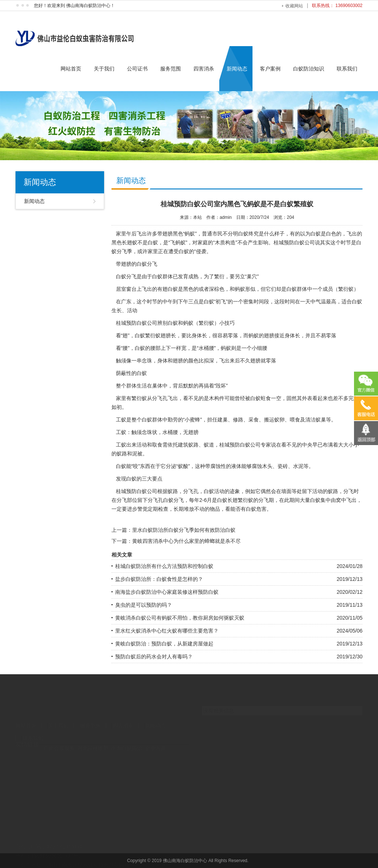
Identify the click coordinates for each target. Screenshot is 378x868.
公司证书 (137, 69)
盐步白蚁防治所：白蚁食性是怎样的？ (159, 579)
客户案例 (270, 69)
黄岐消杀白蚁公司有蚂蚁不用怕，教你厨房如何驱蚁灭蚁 (180, 618)
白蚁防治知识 (309, 69)
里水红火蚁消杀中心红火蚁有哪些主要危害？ (167, 631)
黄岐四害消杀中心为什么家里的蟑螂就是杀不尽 (186, 541)
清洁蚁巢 (316, 420)
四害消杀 (204, 69)
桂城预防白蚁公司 (294, 242)
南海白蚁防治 (127, 741)
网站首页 (71, 69)
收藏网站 (294, 6)
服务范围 (171, 69)
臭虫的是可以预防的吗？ (144, 605)
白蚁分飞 (173, 500)
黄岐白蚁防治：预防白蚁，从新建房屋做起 (164, 644)
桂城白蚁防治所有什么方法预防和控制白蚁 (164, 566)
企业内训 (155, 741)
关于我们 (104, 69)
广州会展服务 (59, 741)
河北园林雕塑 (93, 741)
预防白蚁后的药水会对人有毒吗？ (154, 657)
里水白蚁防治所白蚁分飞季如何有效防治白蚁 (184, 530)
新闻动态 (237, 69)
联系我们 (347, 69)
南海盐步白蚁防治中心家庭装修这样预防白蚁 (167, 592)
